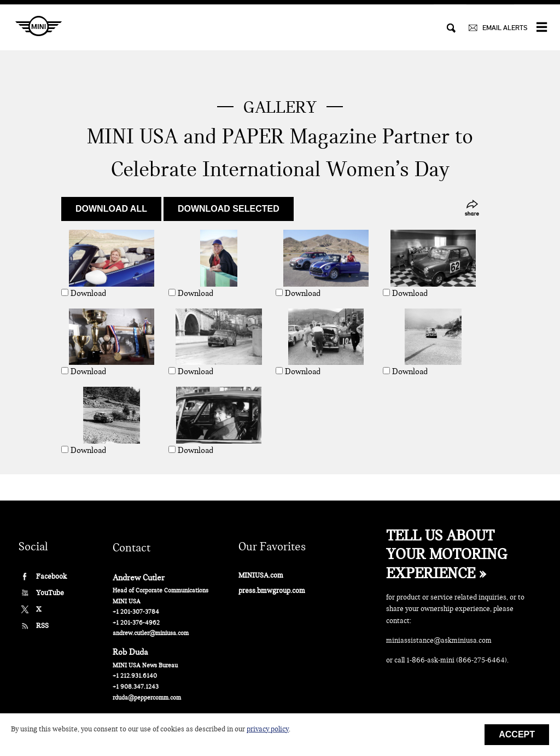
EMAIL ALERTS (505, 28)
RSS (42, 626)
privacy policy (268, 729)
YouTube (50, 593)
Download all (111, 209)
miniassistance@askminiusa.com (439, 640)
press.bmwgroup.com (272, 591)
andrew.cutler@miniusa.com (151, 633)
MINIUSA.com (261, 575)
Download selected (229, 209)
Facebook (51, 576)
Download (88, 293)
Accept (517, 734)
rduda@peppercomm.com (147, 698)
